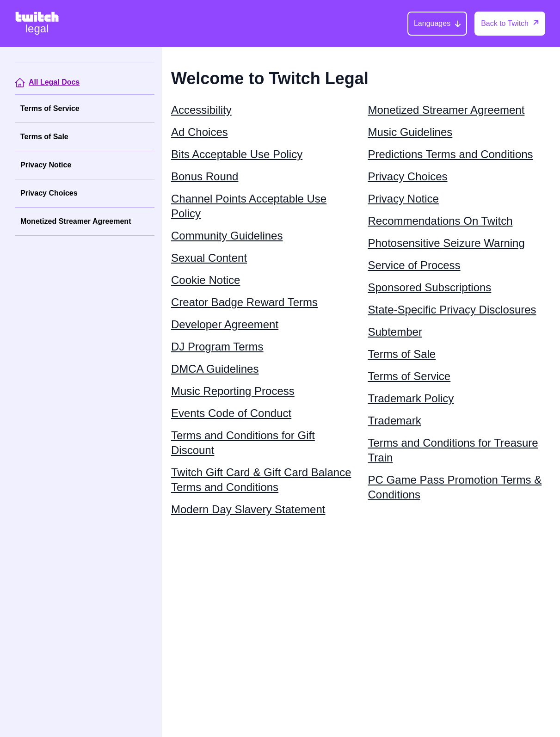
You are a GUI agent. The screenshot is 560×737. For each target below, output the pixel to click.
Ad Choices (200, 132)
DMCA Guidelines (215, 369)
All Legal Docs (54, 82)
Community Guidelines (227, 236)
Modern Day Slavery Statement (248, 509)
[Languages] (437, 24)
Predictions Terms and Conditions (451, 154)
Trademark (395, 421)
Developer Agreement (225, 324)
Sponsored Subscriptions (430, 287)
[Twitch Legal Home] (37, 24)
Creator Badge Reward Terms (244, 302)
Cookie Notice (206, 280)
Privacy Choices (49, 193)
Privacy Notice (46, 165)
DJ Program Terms (217, 347)
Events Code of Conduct (231, 413)
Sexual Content (209, 258)
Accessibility (201, 110)
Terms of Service (50, 108)
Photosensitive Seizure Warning (446, 243)
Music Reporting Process (233, 391)
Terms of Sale (44, 137)
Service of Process (414, 265)
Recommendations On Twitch (440, 221)
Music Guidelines (410, 132)
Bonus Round (205, 176)
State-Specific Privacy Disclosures (452, 310)
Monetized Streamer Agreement (76, 221)
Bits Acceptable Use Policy (237, 154)
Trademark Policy (411, 398)
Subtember (395, 332)
